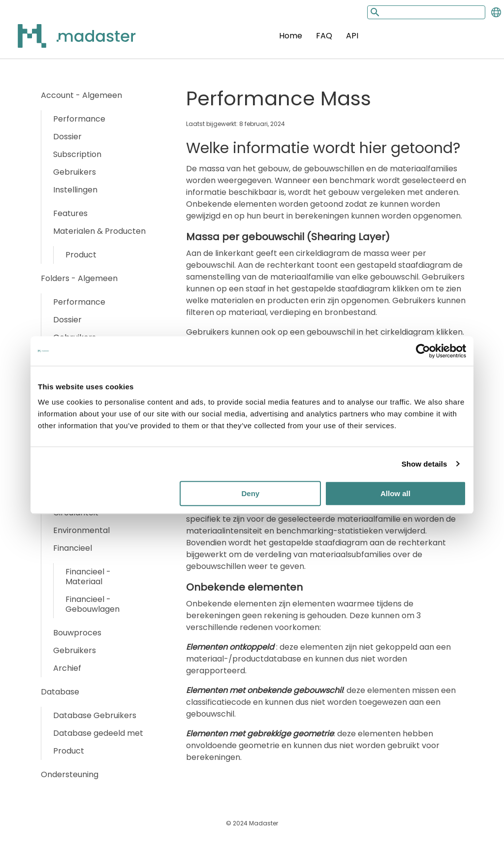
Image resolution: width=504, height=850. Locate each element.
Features (70, 213)
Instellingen (75, 190)
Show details (425, 464)
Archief (67, 668)
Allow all (395, 493)
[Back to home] (64, 42)
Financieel (73, 548)
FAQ (324, 36)
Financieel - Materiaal (88, 577)
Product (81, 255)
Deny (251, 493)
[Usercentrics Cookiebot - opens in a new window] (423, 351)
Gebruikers (75, 172)
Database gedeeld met (98, 733)
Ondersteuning (70, 774)
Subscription (77, 154)
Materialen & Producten (99, 231)
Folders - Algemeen (79, 278)
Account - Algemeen (81, 95)
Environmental (81, 530)
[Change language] (496, 12)
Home (291, 36)
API (352, 36)
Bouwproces (77, 633)
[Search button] (374, 12)
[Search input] (426, 12)
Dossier (67, 137)
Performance (79, 119)
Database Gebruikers (95, 715)
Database (60, 692)
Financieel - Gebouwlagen (93, 604)
